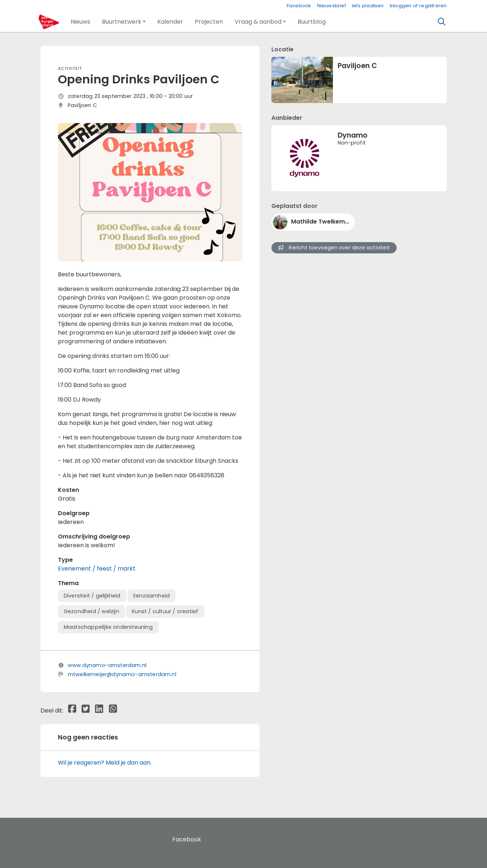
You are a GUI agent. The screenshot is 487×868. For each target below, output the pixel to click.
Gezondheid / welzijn (91, 611)
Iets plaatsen (368, 6)
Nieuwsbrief (332, 6)
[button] (80, 22)
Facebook (299, 6)
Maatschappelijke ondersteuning (108, 627)
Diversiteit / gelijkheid (92, 596)
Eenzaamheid (152, 596)
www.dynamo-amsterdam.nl (107, 665)
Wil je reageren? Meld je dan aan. (105, 763)
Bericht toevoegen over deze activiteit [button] (334, 248)
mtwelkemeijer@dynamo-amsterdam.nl (122, 674)
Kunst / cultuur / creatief (165, 611)
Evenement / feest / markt (97, 569)
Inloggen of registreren (418, 6)
